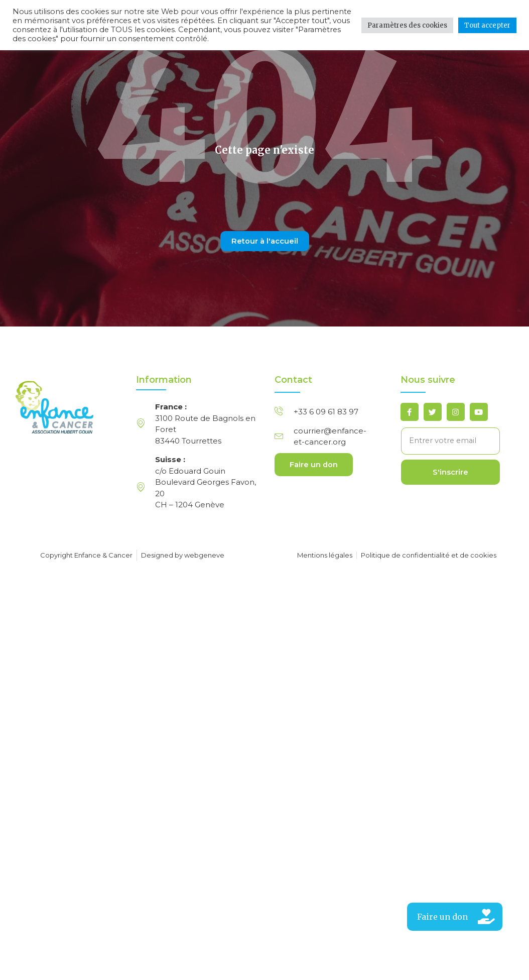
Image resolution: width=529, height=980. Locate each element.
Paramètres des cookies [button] (407, 25)
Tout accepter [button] (487, 25)
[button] (455, 917)
